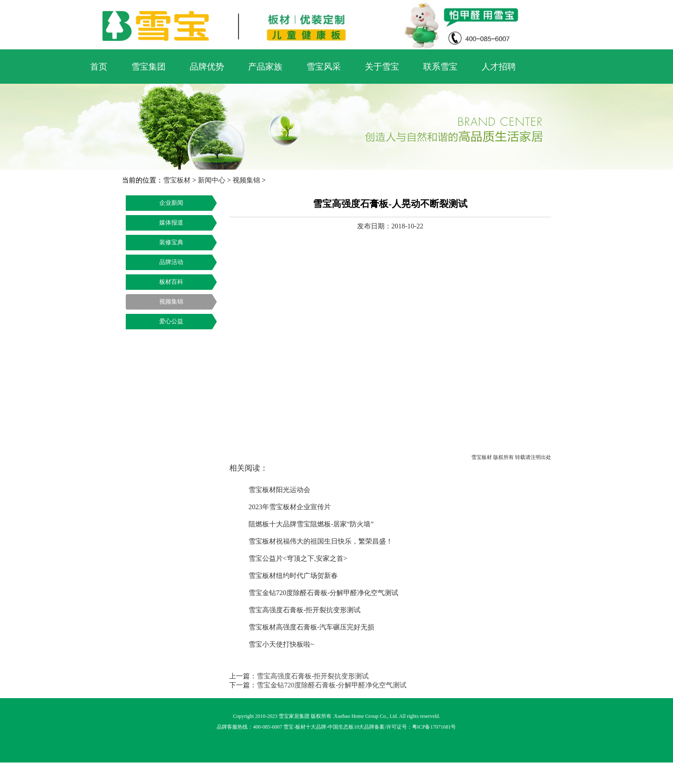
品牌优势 (207, 67)
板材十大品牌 (311, 727)
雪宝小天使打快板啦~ (281, 644)
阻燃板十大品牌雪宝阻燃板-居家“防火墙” (311, 524)
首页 (99, 67)
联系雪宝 (440, 67)
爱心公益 (171, 321)
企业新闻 (171, 203)
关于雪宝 (382, 67)
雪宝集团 (149, 67)
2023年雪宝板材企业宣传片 (290, 507)
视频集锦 (246, 180)
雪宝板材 (177, 180)
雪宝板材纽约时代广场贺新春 (293, 576)
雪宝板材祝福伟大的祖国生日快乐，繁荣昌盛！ (321, 541)
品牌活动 (171, 262)
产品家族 (265, 67)
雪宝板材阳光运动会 (279, 490)
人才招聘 (499, 67)
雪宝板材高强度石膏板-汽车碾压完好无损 (311, 627)
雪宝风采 (324, 67)
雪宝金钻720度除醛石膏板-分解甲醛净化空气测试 (323, 593)
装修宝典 (171, 242)
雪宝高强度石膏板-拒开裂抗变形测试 (305, 610)
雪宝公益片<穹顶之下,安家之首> (298, 558)
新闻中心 (212, 180)
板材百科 (171, 282)
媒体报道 (171, 223)
